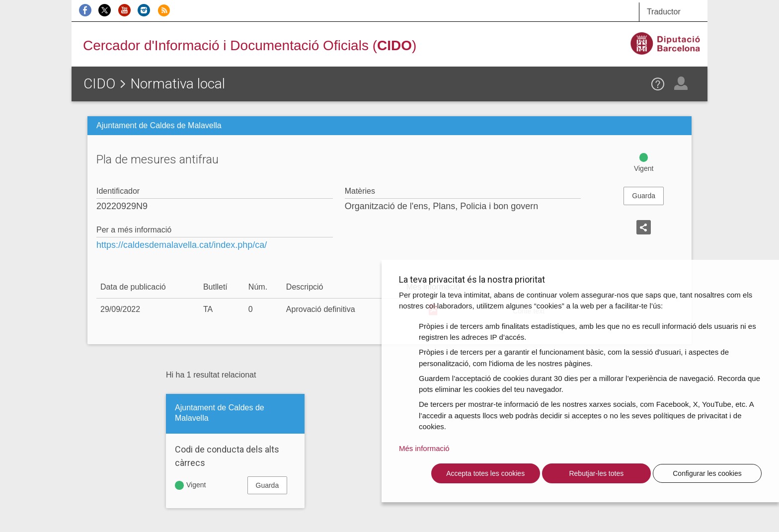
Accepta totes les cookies (485, 473)
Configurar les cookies (707, 473)
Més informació (424, 448)
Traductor (664, 12)
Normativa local (178, 84)
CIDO (99, 84)
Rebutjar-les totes (596, 473)
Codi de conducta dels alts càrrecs (227, 456)
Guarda (644, 196)
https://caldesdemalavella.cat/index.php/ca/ (182, 245)
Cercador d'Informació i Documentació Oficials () (250, 45)
